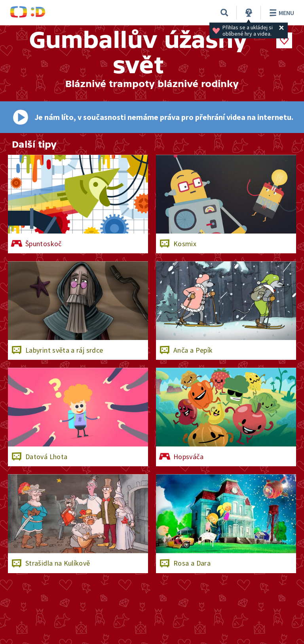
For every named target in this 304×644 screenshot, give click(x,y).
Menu (280, 13)
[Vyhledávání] (224, 13)
